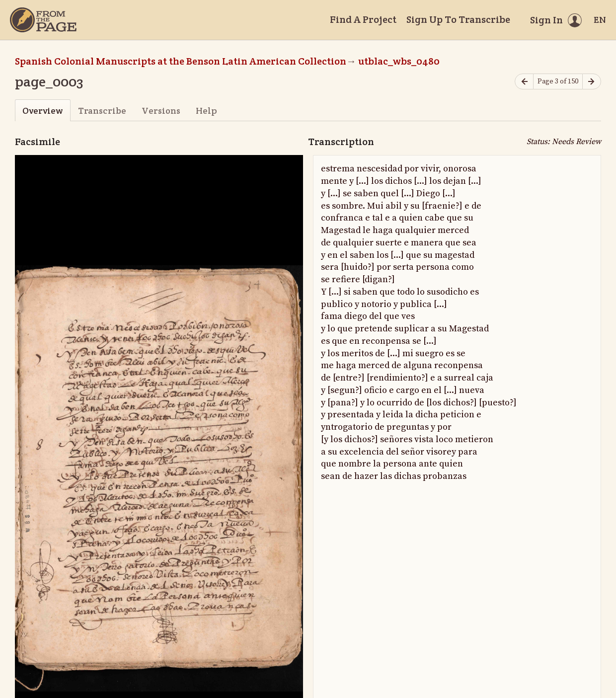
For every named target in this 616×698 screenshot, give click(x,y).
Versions (161, 111)
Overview (42, 111)
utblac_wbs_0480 (399, 61)
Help (206, 111)
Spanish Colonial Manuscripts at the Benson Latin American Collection (181, 61)
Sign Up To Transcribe (458, 19)
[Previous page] (524, 82)
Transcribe (102, 111)
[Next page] (592, 82)
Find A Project (363, 19)
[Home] (43, 20)
